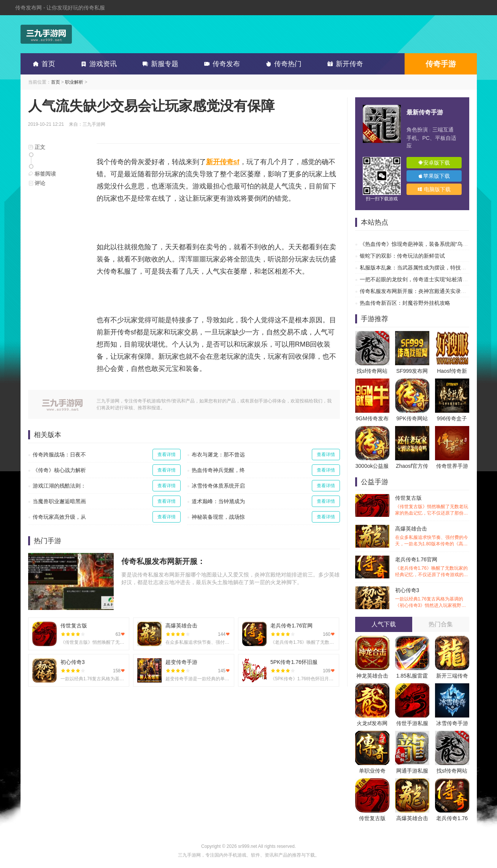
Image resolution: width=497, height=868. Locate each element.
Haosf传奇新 (452, 371)
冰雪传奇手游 (452, 723)
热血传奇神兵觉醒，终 (218, 470)
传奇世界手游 (452, 466)
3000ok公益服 (372, 466)
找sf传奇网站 (372, 371)
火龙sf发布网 (372, 723)
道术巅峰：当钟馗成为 (218, 501)
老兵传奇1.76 (452, 818)
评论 (37, 183)
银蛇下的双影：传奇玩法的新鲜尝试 (402, 256)
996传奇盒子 (452, 418)
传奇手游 (441, 64)
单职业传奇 (372, 771)
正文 (37, 147)
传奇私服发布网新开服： (163, 561)
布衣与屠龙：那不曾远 (218, 455)
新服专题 (159, 64)
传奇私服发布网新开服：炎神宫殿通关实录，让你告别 (424, 291)
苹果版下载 (434, 176)
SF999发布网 (412, 371)
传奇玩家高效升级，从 (59, 517)
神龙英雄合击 (372, 676)
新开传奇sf (223, 162)
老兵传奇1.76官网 (432, 567)
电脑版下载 (434, 189)
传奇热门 (282, 64)
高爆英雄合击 (432, 536)
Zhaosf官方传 (412, 466)
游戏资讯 (97, 64)
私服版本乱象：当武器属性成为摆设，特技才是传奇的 (424, 268)
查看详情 (167, 455)
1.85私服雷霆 (412, 676)
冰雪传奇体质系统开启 (218, 486)
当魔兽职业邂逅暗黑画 (59, 501)
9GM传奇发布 (372, 418)
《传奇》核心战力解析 (59, 470)
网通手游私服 (412, 771)
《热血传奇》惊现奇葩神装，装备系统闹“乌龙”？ (417, 244)
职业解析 (74, 82)
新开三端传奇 (452, 676)
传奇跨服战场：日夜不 (59, 455)
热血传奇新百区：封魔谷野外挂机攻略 (405, 303)
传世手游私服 (412, 723)
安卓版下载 (434, 163)
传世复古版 (432, 506)
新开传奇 (344, 64)
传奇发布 (221, 64)
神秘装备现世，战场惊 (218, 517)
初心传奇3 (432, 598)
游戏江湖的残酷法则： (59, 486)
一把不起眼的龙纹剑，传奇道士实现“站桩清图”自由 (420, 279)
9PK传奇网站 (412, 418)
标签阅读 (42, 174)
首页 (43, 64)
